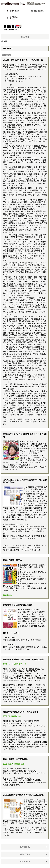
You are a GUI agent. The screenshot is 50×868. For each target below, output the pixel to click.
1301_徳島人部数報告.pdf (13, 764)
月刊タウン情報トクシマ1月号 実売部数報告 (23, 659)
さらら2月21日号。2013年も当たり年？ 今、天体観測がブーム (25, 481)
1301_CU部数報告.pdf (12, 716)
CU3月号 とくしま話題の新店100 (18, 605)
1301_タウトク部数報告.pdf (14, 664)
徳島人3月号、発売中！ (13, 560)
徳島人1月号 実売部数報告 (15, 759)
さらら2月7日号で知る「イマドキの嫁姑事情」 (24, 795)
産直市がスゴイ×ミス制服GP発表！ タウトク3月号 (25, 435)
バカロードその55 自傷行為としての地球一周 (23, 60)
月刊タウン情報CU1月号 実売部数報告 (21, 712)
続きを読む (8, 595)
